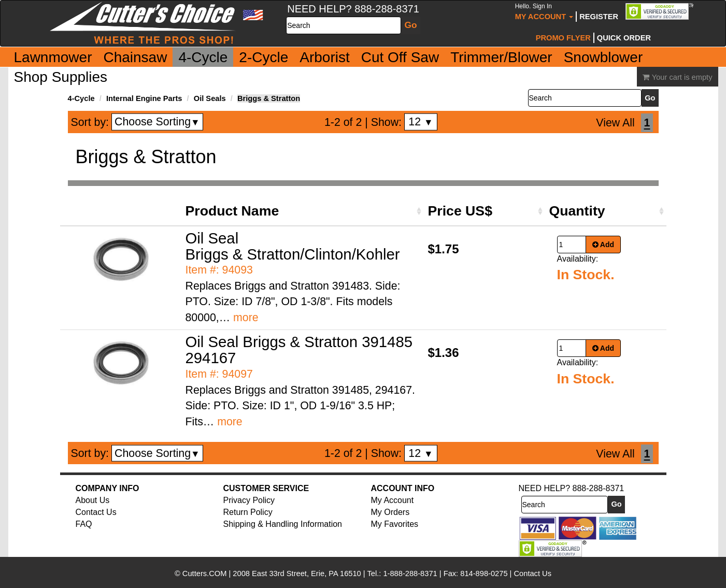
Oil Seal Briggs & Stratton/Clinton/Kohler (293, 246)
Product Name (232, 211)
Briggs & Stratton (269, 98)
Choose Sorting (157, 122)
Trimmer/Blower (501, 57)
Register (599, 17)
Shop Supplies (61, 77)
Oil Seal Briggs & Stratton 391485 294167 (299, 350)
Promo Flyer (563, 38)
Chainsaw (135, 57)
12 (421, 122)
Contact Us (96, 512)
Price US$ (460, 211)
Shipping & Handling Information (283, 524)
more (246, 318)
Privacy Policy (249, 500)
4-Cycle (203, 57)
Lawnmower (53, 57)
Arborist (324, 57)
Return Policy (248, 512)
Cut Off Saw (400, 57)
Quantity (577, 211)
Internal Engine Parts (144, 98)
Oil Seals (210, 98)
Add (603, 245)
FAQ (84, 524)
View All (615, 123)
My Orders (390, 512)
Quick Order (624, 38)
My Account (544, 12)
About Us (93, 500)
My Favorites (395, 524)
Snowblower (603, 57)
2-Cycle (264, 57)
